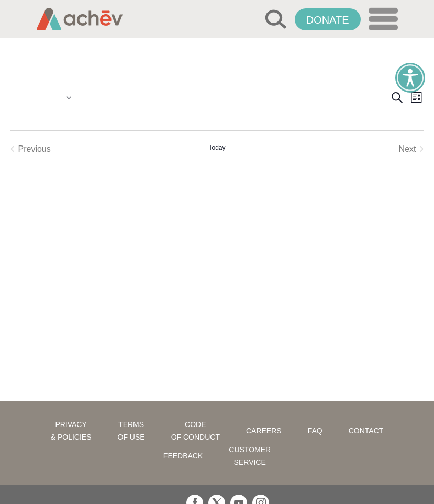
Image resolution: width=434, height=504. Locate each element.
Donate (328, 20)
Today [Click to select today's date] (217, 148)
